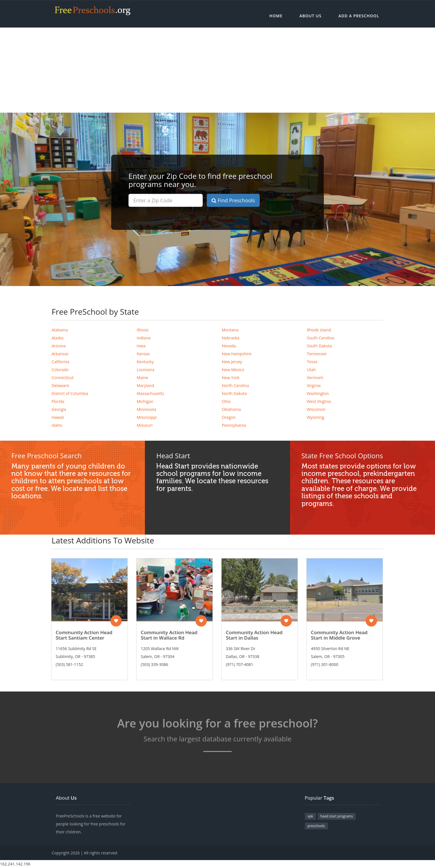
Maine (142, 378)
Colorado (60, 370)
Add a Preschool (359, 16)
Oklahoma (231, 409)
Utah (311, 370)
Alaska (58, 338)
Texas (312, 362)
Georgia (59, 409)
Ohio (226, 401)
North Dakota (234, 393)
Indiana (144, 338)
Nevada (229, 346)
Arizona (59, 346)
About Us (311, 16)
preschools (316, 826)
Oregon (229, 417)
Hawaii (58, 417)
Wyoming (315, 417)
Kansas (143, 354)
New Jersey (232, 362)
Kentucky (145, 362)
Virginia (314, 385)
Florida (58, 401)
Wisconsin (316, 409)
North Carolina (235, 385)
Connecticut (63, 378)
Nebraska (231, 338)
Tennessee (317, 354)
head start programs (337, 816)
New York (231, 378)
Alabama (60, 330)
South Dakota (319, 346)
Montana (230, 330)
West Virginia (319, 401)
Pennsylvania (234, 425)
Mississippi (147, 417)
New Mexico (233, 370)
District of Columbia (70, 393)
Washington (318, 393)
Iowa (141, 346)
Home (276, 16)
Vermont (315, 378)
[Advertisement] (217, 70)
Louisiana (145, 370)
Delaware (60, 385)
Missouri (145, 425)
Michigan (145, 401)
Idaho (57, 425)
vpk (311, 816)
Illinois (143, 330)
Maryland (145, 385)
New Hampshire (237, 354)
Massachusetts (150, 393)
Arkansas (60, 354)
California (60, 362)
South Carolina (320, 338)
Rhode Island (319, 330)
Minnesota (146, 409)
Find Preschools (233, 200)
